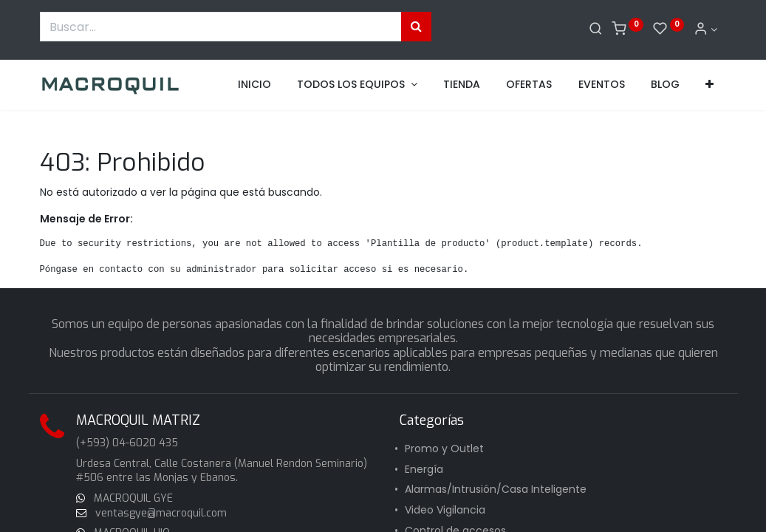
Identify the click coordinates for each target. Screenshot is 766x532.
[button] (709, 85)
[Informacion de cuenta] (705, 30)
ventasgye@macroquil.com (160, 513)
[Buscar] (596, 30)
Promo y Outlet (444, 449)
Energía (424, 469)
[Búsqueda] (416, 27)
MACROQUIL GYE (132, 498)
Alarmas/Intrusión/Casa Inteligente (496, 489)
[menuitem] (254, 85)
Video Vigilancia (445, 510)
